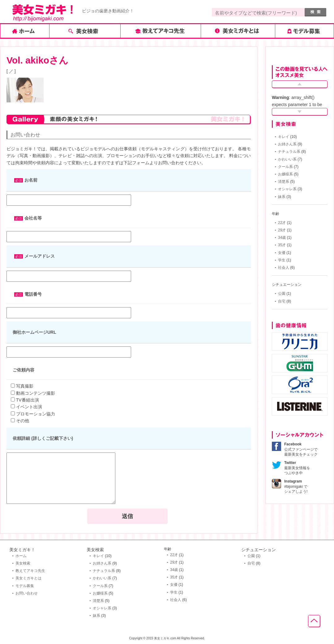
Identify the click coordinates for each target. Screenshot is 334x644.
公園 (282, 294)
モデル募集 (25, 586)
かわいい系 (287, 159)
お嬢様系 (285, 174)
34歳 (282, 238)
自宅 (282, 301)
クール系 (285, 167)
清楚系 (284, 182)
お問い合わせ (27, 593)
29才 (282, 230)
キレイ (284, 137)
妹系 (282, 197)
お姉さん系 (287, 144)
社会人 (284, 268)
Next (300, 112)
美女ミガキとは (28, 578)
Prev (300, 84)
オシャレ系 (287, 189)
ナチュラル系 (289, 152)
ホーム (21, 556)
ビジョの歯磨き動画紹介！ (108, 11)
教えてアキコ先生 (30, 571)
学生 (282, 260)
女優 (282, 253)
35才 (282, 245)
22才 (282, 223)
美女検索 (23, 563)
